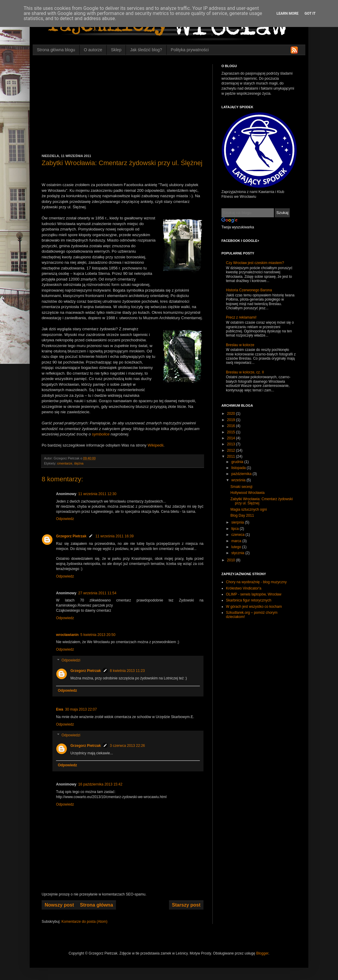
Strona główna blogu (56, 50)
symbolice (101, 434)
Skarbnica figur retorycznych (249, 600)
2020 (232, 414)
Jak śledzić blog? (146, 50)
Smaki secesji (241, 487)
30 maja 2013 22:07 (81, 709)
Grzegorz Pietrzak (71, 536)
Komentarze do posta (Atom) (84, 922)
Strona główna (96, 905)
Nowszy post (59, 905)
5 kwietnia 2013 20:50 (98, 635)
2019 (232, 420)
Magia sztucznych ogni (249, 509)
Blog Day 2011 (242, 515)
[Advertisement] (123, 109)
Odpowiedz (65, 519)
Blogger (262, 953)
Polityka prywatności (190, 50)
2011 (232, 456)
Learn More (288, 13)
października (242, 474)
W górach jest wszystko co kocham (254, 607)
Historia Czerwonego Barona (249, 290)
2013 (232, 444)
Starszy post (186, 905)
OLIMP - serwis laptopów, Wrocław (254, 594)
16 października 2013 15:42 (100, 784)
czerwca (238, 535)
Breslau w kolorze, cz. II (245, 372)
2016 (232, 426)
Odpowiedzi (71, 660)
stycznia (238, 553)
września (239, 480)
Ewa (60, 709)
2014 (232, 438)
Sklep (116, 50)
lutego (237, 547)
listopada (239, 468)
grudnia (238, 462)
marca (237, 541)
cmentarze (65, 463)
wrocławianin (67, 635)
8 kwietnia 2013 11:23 (127, 671)
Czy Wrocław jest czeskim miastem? (255, 263)
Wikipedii (156, 445)
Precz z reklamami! (241, 317)
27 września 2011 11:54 (97, 593)
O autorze (93, 50)
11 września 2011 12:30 (97, 494)
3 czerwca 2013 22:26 (127, 746)
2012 (232, 450)
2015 (232, 432)
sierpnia (238, 522)
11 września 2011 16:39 (114, 536)
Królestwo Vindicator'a (244, 588)
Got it (310, 13)
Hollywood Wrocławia (248, 493)
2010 (232, 560)
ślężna (79, 463)
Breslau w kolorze (240, 345)
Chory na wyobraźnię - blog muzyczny (256, 582)
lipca (236, 529)
